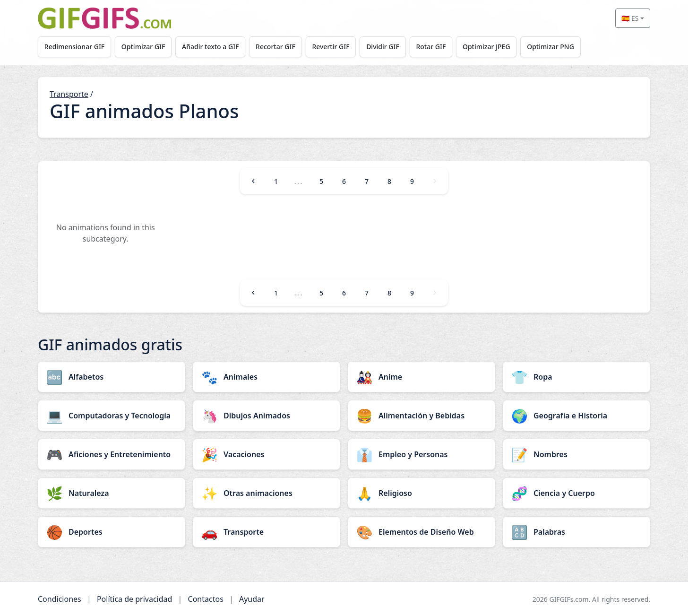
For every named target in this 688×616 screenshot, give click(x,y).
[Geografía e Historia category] (576, 416)
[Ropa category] (576, 377)
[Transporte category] (267, 532)
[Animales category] (267, 377)
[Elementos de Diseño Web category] (421, 532)
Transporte (69, 94)
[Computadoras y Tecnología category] (112, 416)
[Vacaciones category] (267, 454)
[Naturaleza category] (112, 493)
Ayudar (252, 599)
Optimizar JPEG (486, 47)
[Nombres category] (576, 454)
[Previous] (253, 181)
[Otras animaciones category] (267, 493)
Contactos (206, 599)
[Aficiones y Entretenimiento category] (112, 454)
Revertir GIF (331, 47)
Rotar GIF (431, 47)
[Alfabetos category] (112, 377)
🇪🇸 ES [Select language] (630, 18)
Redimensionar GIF (74, 47)
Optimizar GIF (143, 47)
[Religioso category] (421, 493)
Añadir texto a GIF (210, 47)
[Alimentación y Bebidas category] (421, 416)
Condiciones (60, 599)
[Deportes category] (112, 532)
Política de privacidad (135, 599)
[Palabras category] (576, 532)
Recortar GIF (275, 47)
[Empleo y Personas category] (421, 454)
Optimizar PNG (550, 47)
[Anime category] (421, 377)
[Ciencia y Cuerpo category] (576, 493)
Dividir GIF (383, 47)
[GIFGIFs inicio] (104, 18)
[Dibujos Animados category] (267, 416)
